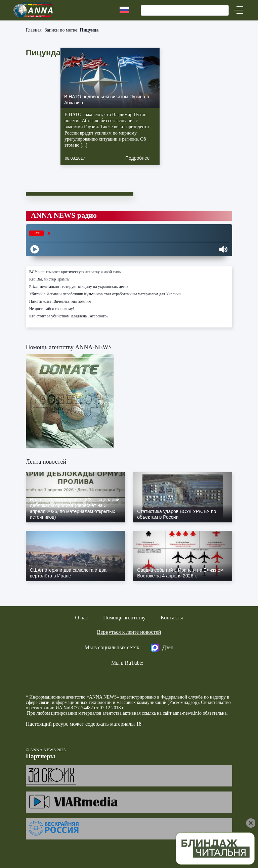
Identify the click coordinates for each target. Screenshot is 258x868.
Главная (34, 30)
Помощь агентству (124, 618)
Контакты (172, 618)
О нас (82, 618)
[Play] (35, 249)
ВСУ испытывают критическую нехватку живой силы (75, 272)
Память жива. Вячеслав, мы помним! (61, 301)
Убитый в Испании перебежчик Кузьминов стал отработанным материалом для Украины (105, 294)
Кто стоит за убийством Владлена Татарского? (69, 316)
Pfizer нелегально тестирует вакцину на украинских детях (79, 287)
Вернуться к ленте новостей (129, 632)
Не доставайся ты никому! (52, 309)
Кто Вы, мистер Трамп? (49, 279)
